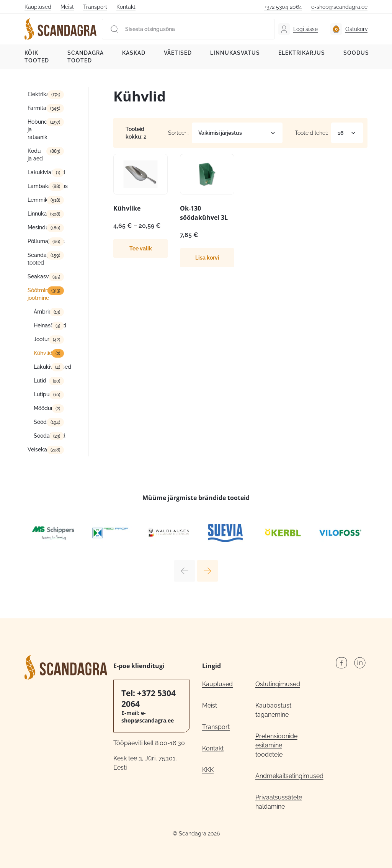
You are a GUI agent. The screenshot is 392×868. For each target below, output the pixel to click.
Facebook (341, 663)
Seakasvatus (44, 276)
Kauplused (38, 7)
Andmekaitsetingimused (282, 776)
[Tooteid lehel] (347, 133)
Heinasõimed (49, 325)
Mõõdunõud (49, 408)
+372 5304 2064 (283, 7)
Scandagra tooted (86, 57)
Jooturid (44, 339)
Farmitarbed (43, 108)
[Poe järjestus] (237, 133)
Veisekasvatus (46, 450)
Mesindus (39, 227)
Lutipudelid (48, 394)
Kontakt (126, 7)
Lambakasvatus (46, 186)
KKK (208, 770)
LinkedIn (360, 663)
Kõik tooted (37, 57)
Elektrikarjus (302, 53)
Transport (95, 7)
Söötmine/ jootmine (41, 294)
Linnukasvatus (235, 53)
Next (207, 571)
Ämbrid (43, 312)
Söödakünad (49, 436)
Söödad (43, 422)
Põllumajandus (46, 241)
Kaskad (134, 53)
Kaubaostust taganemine (273, 710)
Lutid (40, 381)
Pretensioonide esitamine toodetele (276, 745)
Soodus (356, 53)
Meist (67, 7)
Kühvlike (127, 208)
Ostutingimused (278, 684)
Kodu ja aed (35, 155)
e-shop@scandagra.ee (339, 7)
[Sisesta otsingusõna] (188, 29)
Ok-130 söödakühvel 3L (204, 213)
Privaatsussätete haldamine (279, 802)
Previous (185, 571)
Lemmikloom (44, 200)
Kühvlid (43, 353)
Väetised (178, 53)
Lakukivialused (46, 172)
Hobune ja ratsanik (38, 129)
